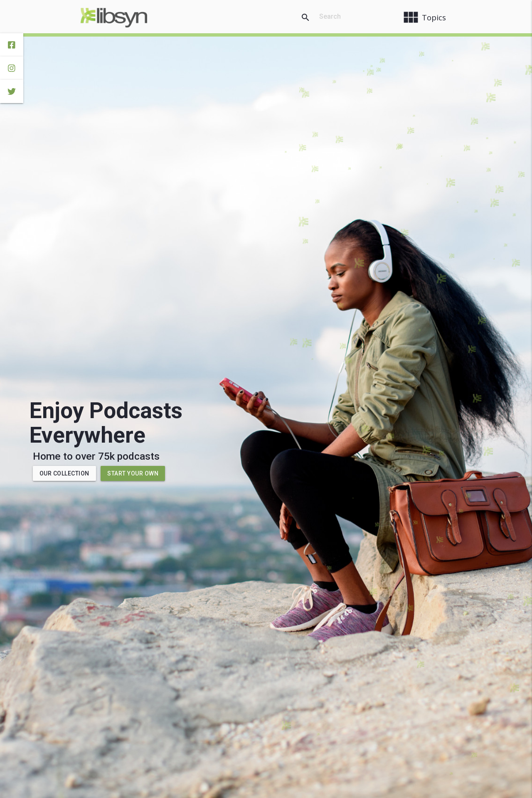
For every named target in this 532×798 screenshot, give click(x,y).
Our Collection (64, 473)
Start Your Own (133, 473)
